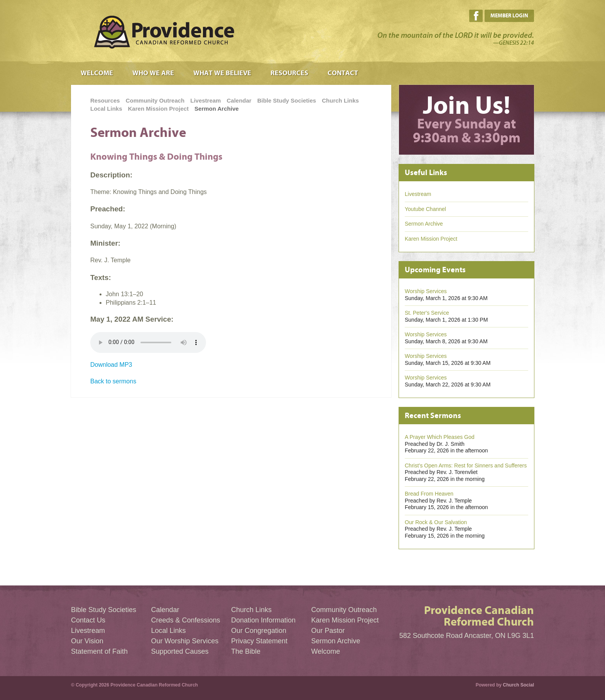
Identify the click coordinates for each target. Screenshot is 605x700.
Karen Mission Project (159, 109)
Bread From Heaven (429, 494)
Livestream (205, 100)
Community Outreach (155, 100)
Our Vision (87, 641)
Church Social (518, 685)
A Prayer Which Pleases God (440, 437)
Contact (343, 73)
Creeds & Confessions (186, 620)
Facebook (476, 16)
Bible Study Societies (287, 100)
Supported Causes (180, 651)
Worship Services (426, 291)
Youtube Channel (425, 209)
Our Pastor (328, 631)
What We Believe (222, 73)
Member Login (509, 16)
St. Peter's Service (427, 313)
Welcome (97, 73)
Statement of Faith (99, 651)
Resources (289, 73)
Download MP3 (111, 365)
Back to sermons (113, 381)
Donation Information (263, 620)
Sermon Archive (217, 109)
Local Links (106, 109)
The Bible (246, 651)
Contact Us (88, 620)
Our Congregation (259, 631)
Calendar (239, 100)
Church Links (340, 100)
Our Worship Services (185, 641)
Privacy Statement (259, 641)
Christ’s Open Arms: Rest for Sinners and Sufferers (466, 466)
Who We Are (153, 73)
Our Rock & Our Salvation (436, 522)
